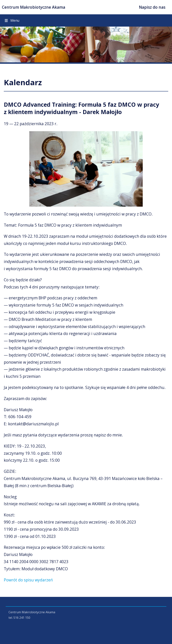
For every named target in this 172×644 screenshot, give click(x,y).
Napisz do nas (152, 7)
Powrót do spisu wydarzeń (28, 580)
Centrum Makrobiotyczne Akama (34, 7)
